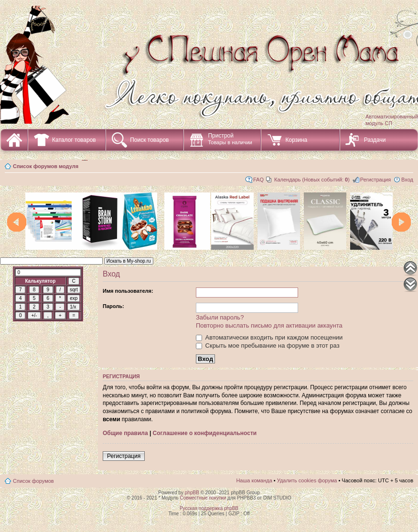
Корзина (296, 140)
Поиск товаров (149, 140)
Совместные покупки (203, 498)
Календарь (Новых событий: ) (312, 180)
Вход (407, 180)
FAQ (258, 180)
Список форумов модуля (46, 166)
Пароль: (113, 306)
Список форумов (33, 481)
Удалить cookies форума (307, 480)
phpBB (192, 493)
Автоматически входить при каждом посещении (269, 337)
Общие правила (125, 433)
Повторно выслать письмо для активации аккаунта (269, 325)
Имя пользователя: (128, 291)
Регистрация (375, 180)
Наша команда (254, 480)
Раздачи (375, 140)
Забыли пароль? (220, 317)
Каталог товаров (74, 140)
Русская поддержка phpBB (209, 508)
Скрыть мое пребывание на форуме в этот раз (268, 346)
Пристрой (230, 139)
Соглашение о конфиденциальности (205, 433)
